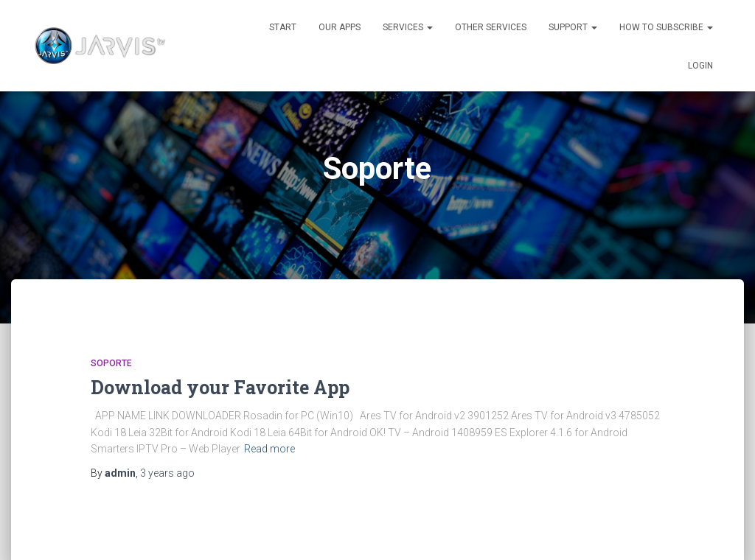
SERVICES (408, 27)
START (283, 27)
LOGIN (700, 66)
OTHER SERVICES (491, 27)
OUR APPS (340, 27)
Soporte (111, 363)
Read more (269, 449)
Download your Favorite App (220, 387)
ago (167, 473)
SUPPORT (573, 27)
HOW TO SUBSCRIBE (666, 27)
